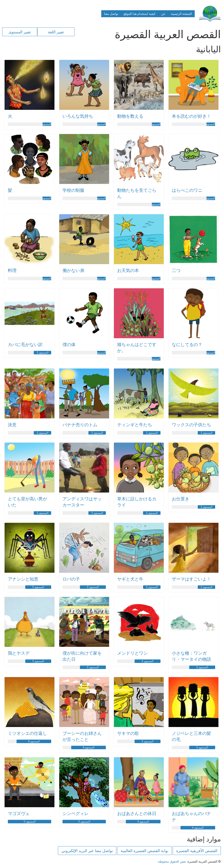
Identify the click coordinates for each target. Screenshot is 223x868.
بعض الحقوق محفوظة (172, 861)
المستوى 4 (88, 747)
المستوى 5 (84, 822)
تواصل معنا (111, 14)
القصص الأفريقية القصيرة (197, 851)
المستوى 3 (93, 587)
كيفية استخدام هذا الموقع (140, 14)
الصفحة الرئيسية (181, 14)
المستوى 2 (42, 353)
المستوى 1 (211, 124)
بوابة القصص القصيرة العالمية (144, 851)
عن (163, 14)
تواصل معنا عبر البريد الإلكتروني (87, 851)
